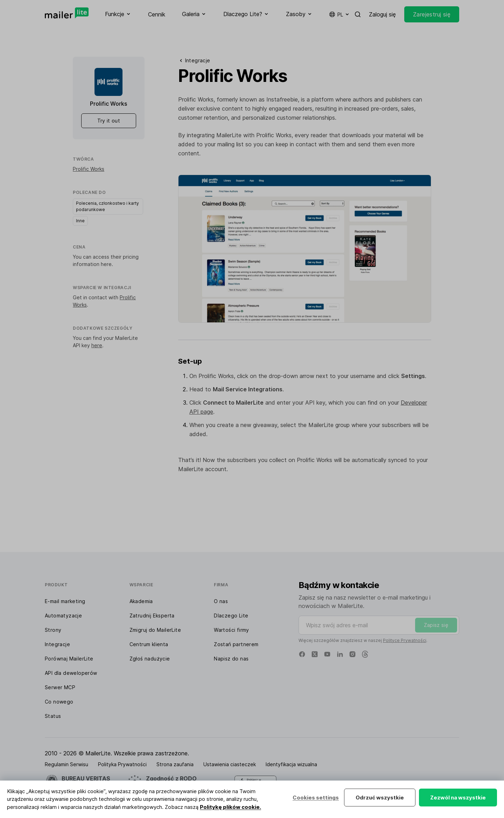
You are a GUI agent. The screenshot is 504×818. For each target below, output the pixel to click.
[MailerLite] (67, 13)
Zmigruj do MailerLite (155, 630)
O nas (221, 601)
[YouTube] (327, 654)
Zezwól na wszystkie (458, 798)
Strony (53, 630)
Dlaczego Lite (231, 616)
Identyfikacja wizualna (291, 764)
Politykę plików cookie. (230, 807)
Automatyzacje (63, 616)
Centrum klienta (149, 644)
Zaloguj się (382, 14)
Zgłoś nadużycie (150, 659)
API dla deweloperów (71, 673)
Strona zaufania (175, 764)
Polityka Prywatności (122, 764)
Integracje (57, 644)
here (106, 264)
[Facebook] (302, 654)
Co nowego (59, 702)
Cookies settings (316, 798)
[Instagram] (352, 654)
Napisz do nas (231, 659)
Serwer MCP (60, 687)
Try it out (109, 121)
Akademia (141, 601)
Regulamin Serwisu (66, 764)
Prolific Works (89, 169)
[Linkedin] (340, 654)
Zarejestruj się (432, 14)
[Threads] (365, 654)
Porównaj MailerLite (69, 659)
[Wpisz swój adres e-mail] (379, 625)
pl (339, 14)
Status (53, 716)
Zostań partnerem (236, 644)
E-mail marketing (65, 601)
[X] (315, 654)
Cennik (157, 14)
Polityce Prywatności (405, 640)
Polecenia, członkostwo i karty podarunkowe (107, 206)
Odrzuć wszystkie (380, 798)
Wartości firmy (232, 630)
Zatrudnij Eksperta (152, 616)
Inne (80, 221)
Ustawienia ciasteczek (230, 764)
